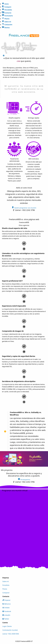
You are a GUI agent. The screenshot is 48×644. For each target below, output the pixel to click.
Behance (7, 604)
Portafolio (6, 585)
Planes (5, 589)
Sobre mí (6, 581)
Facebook (7, 611)
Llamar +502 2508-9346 (11, 634)
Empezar (6, 600)
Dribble (6, 608)
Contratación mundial (10, 630)
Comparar (6, 593)
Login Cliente (7, 626)
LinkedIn (6, 615)
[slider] (24, 460)
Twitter (6, 619)
